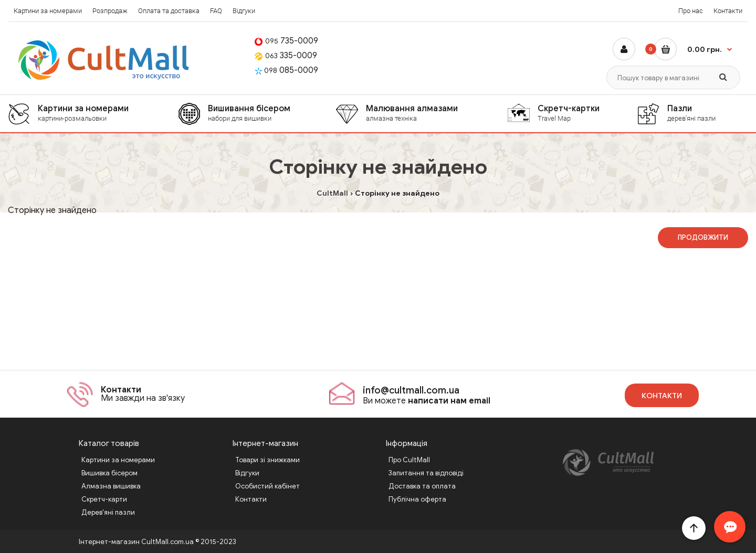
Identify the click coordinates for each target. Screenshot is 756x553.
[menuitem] (93, 114)
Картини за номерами (48, 11)
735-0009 (286, 41)
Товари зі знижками (267, 460)
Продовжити (703, 237)
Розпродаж (110, 11)
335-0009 (286, 56)
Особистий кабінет (267, 486)
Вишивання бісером (272, 113)
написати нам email (449, 401)
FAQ (216, 11)
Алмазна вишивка (111, 486)
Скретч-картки (587, 113)
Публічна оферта (417, 499)
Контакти (728, 11)
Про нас (691, 11)
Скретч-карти (104, 499)
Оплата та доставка (169, 11)
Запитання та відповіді (426, 473)
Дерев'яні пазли (108, 512)
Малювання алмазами (436, 113)
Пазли (707, 113)
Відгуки (244, 11)
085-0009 (286, 70)
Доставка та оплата (422, 486)
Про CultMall (409, 460)
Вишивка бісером (109, 473)
